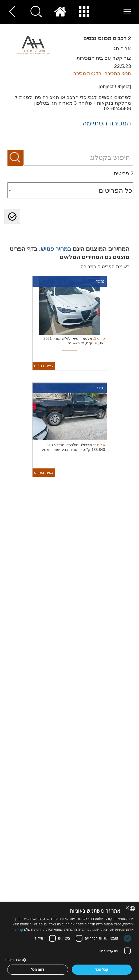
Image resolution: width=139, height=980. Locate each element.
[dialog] (69, 941)
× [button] (128, 908)
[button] (69, 960)
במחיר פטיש (56, 249)
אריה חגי (122, 48)
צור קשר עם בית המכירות (104, 58)
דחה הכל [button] (38, 969)
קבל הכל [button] (102, 969)
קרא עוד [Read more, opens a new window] (18, 930)
